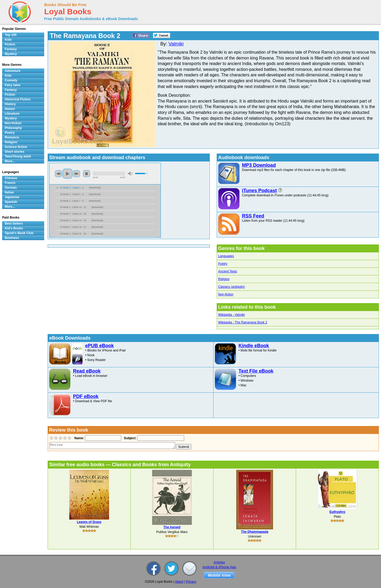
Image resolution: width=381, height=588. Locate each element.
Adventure (13, 71)
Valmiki (176, 44)
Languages (226, 256)
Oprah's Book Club (19, 233)
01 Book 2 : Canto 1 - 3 (72, 188)
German (11, 188)
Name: (79, 438)
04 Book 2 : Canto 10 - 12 (73, 207)
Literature (12, 114)
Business (12, 238)
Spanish (11, 202)
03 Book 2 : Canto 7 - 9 (72, 201)
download (95, 188)
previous (58, 174)
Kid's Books (14, 228)
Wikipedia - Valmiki (232, 315)
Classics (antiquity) (232, 287)
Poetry (223, 264)
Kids (8, 40)
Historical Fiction (18, 99)
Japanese (12, 197)
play (67, 174)
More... (10, 161)
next (76, 174)
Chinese (11, 178)
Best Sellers (14, 224)
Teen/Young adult (18, 156)
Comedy (11, 80)
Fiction (10, 44)
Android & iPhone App (219, 567)
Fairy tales (13, 85)
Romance (12, 137)
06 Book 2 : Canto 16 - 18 (73, 220)
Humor (10, 109)
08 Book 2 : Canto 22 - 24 (73, 234)
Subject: (130, 438)
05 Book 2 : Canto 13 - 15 (73, 214)
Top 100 (11, 35)
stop (87, 174)
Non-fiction (226, 294)
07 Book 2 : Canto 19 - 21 (73, 227)
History (10, 104)
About (179, 582)
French (10, 183)
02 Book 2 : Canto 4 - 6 (72, 194)
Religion (224, 279)
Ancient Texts (228, 271)
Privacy (191, 582)
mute (130, 173)
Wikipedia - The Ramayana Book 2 (243, 322)
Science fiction (16, 147)
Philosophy (13, 128)
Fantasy (11, 49)
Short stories (15, 152)
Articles (219, 562)
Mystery (11, 54)
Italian (9, 192)
